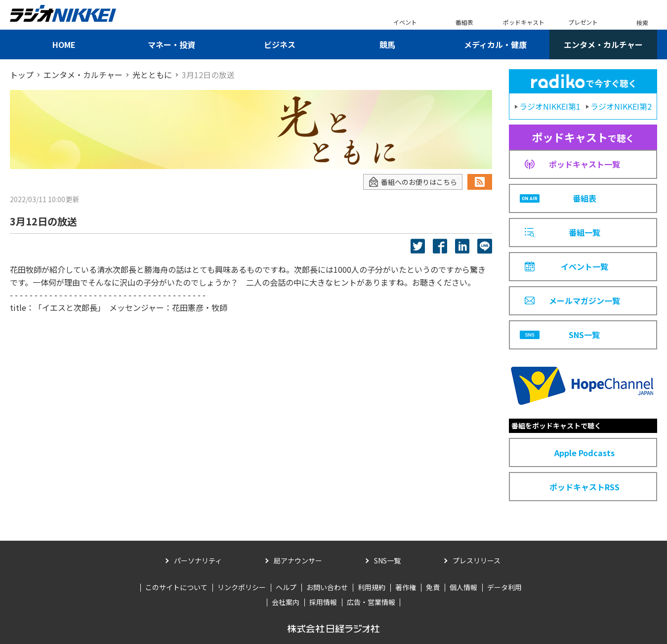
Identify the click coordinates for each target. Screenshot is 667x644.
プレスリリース (477, 560)
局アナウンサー (298, 560)
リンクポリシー (242, 587)
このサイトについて (176, 587)
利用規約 (372, 587)
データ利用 (504, 587)
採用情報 (323, 602)
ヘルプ (286, 587)
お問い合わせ (327, 587)
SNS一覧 (387, 560)
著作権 (406, 587)
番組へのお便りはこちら (413, 182)
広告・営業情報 (371, 602)
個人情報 (463, 587)
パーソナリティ (198, 560)
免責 (433, 587)
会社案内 (286, 602)
